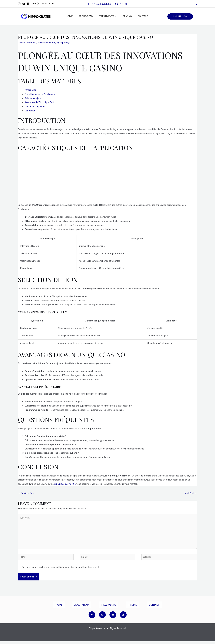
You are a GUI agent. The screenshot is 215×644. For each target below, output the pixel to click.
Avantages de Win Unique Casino (41, 102)
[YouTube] (24, 4)
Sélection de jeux (33, 98)
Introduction (31, 90)
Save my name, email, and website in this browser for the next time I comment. (61, 570)
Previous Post (27, 493)
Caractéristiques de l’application (40, 94)
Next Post (191, 493)
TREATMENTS (108, 608)
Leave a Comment (27, 43)
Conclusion (30, 111)
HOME (59, 608)
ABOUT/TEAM (82, 608)
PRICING (132, 608)
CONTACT (154, 608)
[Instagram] (19, 4)
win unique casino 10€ (65, 484)
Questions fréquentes (35, 107)
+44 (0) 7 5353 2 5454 (43, 4)
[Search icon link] (196, 4)
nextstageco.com (47, 43)
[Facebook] (28, 4)
